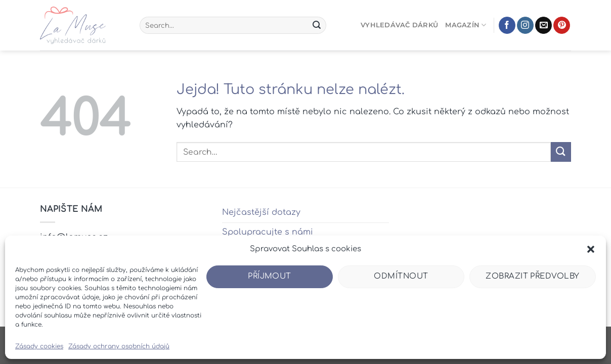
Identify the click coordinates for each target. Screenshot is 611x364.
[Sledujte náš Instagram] (525, 25)
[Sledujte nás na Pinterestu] (562, 25)
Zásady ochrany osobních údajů (119, 346)
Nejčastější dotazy (261, 212)
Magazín (466, 25)
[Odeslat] (317, 25)
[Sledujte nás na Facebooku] (507, 25)
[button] (591, 249)
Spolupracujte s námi (268, 232)
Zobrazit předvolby (532, 276)
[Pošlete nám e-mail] (543, 25)
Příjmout (270, 276)
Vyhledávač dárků (399, 25)
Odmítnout (401, 276)
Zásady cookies (39, 346)
